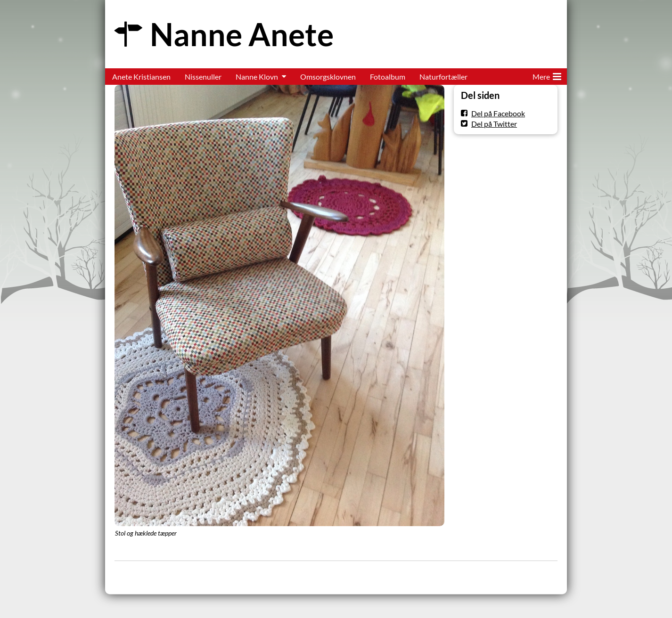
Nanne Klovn (257, 77)
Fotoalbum (388, 77)
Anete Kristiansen (141, 77)
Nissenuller (203, 77)
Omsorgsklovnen (328, 77)
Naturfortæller (443, 77)
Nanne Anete (242, 34)
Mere (547, 75)
